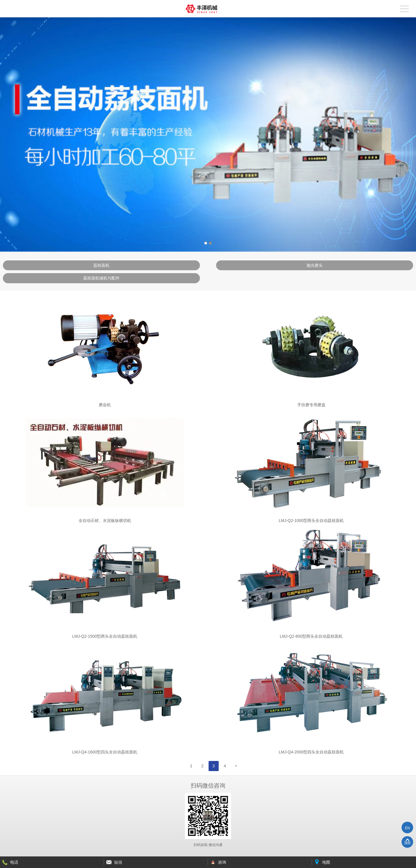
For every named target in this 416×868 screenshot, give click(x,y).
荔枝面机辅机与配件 (101, 278)
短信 (118, 862)
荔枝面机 (101, 265)
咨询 (222, 862)
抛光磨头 (315, 265)
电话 (14, 862)
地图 (326, 862)
